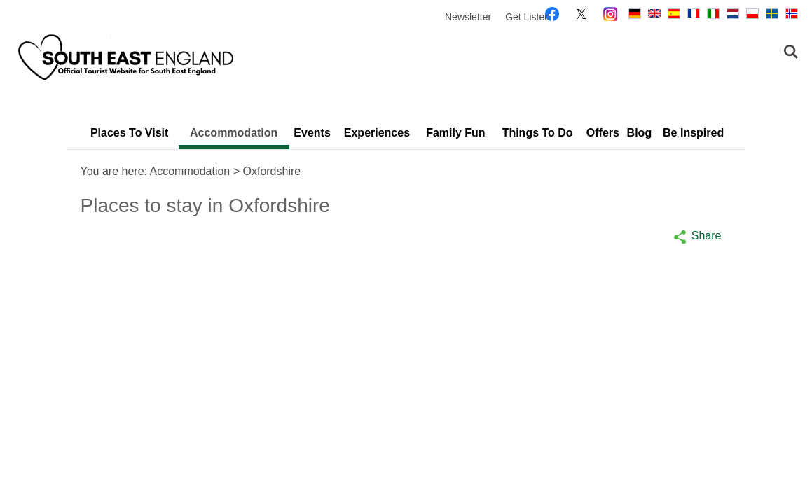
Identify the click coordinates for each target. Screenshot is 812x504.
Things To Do (538, 133)
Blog (640, 133)
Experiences (377, 133)
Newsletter (468, 17)
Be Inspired (693, 133)
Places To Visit (129, 133)
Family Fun (455, 133)
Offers (603, 133)
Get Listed (528, 17)
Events (312, 133)
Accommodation (234, 133)
